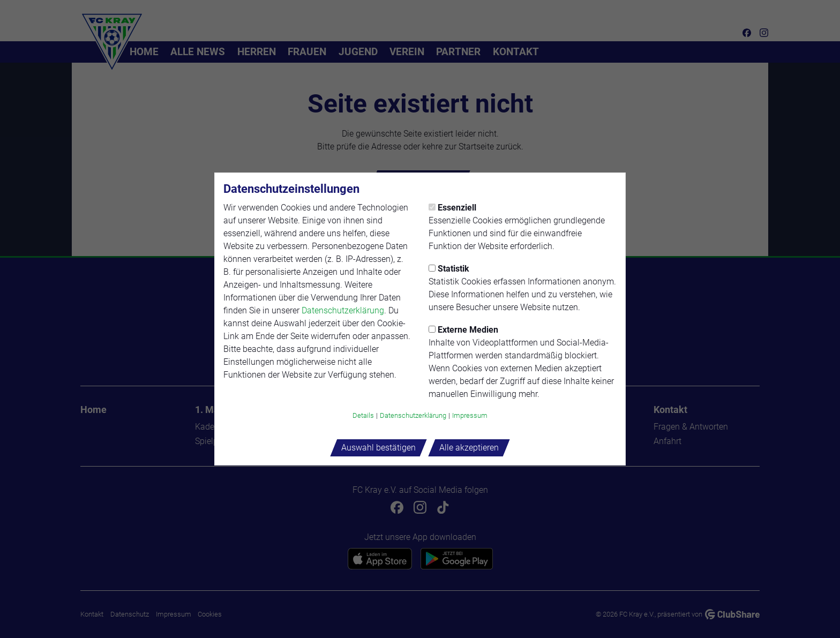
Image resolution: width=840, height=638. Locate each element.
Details (363, 415)
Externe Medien (463, 330)
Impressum (470, 415)
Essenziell (452, 208)
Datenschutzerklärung (343, 310)
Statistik (449, 269)
